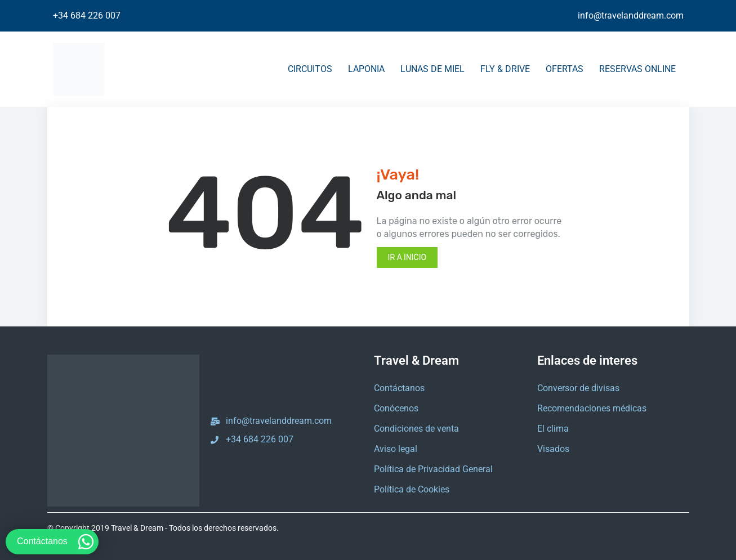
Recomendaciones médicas (592, 408)
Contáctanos (399, 388)
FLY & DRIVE (505, 69)
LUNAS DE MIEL (432, 69)
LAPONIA (366, 69)
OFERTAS (565, 69)
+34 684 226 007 (87, 15)
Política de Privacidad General (433, 469)
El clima (553, 429)
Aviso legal (396, 449)
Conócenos (396, 408)
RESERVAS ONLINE (637, 69)
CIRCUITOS (310, 69)
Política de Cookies (412, 489)
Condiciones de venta (416, 429)
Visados (553, 449)
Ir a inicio (407, 257)
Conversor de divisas (578, 388)
